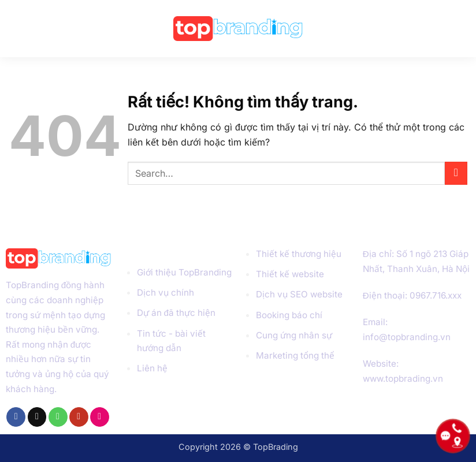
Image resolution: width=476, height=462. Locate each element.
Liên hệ (152, 368)
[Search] (462, 29)
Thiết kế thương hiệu (299, 254)
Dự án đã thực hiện (176, 313)
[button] (17, 28)
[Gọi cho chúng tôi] (58, 417)
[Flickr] (100, 417)
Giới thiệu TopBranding (184, 272)
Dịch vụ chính (166, 293)
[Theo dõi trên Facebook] (16, 417)
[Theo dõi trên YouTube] (79, 417)
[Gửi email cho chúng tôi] (37, 417)
